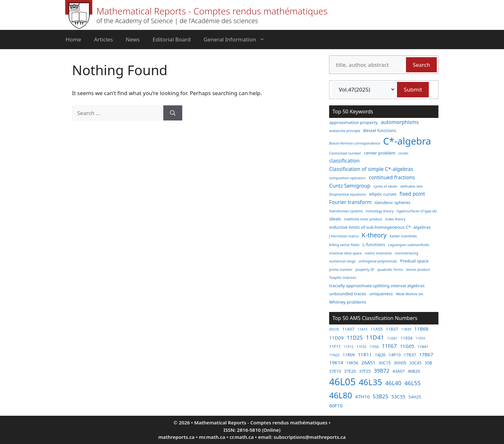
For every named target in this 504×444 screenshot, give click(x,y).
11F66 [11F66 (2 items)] (374, 347)
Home (73, 39)
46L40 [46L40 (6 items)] (393, 383)
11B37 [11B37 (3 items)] (392, 329)
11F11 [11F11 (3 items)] (335, 346)
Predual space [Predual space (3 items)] (414, 261)
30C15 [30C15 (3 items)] (384, 363)
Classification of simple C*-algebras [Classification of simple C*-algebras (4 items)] (371, 169)
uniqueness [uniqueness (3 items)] (381, 294)
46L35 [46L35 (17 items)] (370, 382)
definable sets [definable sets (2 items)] (411, 186)
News (133, 39)
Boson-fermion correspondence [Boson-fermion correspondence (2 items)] (355, 143)
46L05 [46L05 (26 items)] (342, 382)
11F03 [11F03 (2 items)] (420, 338)
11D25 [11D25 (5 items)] (355, 337)
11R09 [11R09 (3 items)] (349, 355)
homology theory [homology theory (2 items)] (380, 211)
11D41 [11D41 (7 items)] (375, 337)
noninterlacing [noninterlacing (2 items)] (406, 253)
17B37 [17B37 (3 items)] (410, 355)
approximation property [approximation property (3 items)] (353, 122)
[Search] (173, 113)
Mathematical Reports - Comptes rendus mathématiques (212, 11)
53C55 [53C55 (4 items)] (399, 396)
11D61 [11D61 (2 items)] (392, 338)
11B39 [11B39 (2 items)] (406, 329)
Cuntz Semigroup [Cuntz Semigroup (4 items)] (350, 186)
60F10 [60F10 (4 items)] (336, 405)
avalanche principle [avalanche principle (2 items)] (345, 131)
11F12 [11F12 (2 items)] (349, 347)
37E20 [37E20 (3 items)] (350, 371)
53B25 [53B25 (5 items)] (381, 396)
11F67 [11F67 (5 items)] (389, 346)
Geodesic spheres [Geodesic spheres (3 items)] (392, 202)
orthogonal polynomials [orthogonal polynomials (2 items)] (378, 261)
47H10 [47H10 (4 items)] (362, 396)
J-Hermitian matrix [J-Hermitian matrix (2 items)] (344, 236)
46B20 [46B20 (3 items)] (414, 371)
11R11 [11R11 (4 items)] (365, 354)
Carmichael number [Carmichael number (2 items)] (345, 153)
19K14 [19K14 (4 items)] (336, 362)
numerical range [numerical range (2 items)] (342, 261)
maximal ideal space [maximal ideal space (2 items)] (345, 253)
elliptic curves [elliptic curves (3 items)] (383, 194)
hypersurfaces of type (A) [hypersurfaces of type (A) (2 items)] (417, 211)
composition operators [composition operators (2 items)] (347, 178)
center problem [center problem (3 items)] (380, 153)
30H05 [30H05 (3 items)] (400, 363)
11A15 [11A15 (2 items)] (362, 329)
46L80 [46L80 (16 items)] (341, 395)
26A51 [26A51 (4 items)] (368, 362)
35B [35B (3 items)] (428, 363)
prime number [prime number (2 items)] (341, 270)
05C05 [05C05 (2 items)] (334, 329)
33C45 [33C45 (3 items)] (416, 363)
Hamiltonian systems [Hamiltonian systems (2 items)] (346, 211)
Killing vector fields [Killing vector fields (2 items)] (344, 245)
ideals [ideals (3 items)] (335, 219)
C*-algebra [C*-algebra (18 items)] (407, 141)
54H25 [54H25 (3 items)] (415, 397)
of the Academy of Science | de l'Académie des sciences (177, 21)
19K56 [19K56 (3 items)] (352, 363)
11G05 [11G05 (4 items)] (407, 346)
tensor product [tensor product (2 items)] (418, 270)
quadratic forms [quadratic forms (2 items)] (390, 270)
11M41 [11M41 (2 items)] (423, 347)
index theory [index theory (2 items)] (395, 219)
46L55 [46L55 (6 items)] (412, 383)
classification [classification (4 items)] (344, 161)
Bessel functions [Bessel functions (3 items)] (380, 130)
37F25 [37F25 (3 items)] (365, 371)
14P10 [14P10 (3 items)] (395, 355)
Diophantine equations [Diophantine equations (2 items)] (348, 194)
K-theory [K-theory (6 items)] (374, 235)
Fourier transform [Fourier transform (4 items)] (350, 202)
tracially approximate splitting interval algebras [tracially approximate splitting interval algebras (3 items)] (377, 286)
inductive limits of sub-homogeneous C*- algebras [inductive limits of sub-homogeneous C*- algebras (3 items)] (380, 227)
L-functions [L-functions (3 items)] (374, 244)
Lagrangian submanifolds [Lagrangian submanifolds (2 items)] (409, 245)
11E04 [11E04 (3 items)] (406, 338)
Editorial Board (172, 39)
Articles (103, 39)
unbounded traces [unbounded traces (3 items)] (348, 294)
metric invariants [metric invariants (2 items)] (378, 253)
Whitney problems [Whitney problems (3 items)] (348, 302)
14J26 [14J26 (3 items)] (380, 355)
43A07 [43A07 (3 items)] (399, 371)
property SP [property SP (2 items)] (365, 270)
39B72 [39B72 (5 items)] (382, 371)
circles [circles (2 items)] (403, 153)
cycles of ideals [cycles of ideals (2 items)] (385, 186)
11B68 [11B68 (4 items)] (421, 329)
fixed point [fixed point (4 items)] (412, 194)
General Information (237, 40)
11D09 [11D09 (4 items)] (336, 338)
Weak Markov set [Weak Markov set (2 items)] (409, 294)
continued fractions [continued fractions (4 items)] (392, 177)
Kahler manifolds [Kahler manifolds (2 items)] (403, 236)
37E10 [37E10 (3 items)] (335, 371)
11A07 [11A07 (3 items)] (348, 329)
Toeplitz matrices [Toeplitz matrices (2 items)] (343, 278)
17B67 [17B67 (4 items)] (426, 354)
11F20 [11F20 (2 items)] (361, 347)
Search (421, 65)
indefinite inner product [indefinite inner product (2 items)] (363, 219)
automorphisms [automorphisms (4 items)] (400, 122)
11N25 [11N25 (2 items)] (334, 355)
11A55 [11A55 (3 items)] (377, 329)
